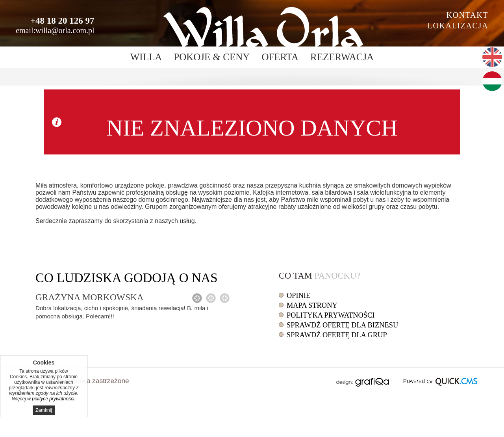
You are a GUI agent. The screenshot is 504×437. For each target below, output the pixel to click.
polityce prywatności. (54, 399)
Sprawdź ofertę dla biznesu (342, 325)
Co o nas (127, 278)
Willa (146, 57)
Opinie (298, 296)
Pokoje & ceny (212, 57)
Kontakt (467, 15)
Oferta (280, 57)
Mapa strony (312, 305)
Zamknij (44, 410)
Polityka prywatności (331, 315)
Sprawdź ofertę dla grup (337, 335)
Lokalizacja (458, 26)
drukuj (322, 380)
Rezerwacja (342, 57)
